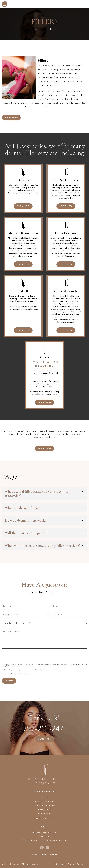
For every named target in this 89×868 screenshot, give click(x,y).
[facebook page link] (42, 848)
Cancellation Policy (45, 818)
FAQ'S (45, 798)
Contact (54, 855)
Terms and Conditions (10, 674)
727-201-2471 (45, 729)
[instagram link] (47, 848)
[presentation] (19, 656)
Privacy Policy (23, 674)
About (44, 855)
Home (37, 29)
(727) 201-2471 (45, 837)
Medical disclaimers (44, 802)
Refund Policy (44, 814)
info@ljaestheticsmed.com (44, 833)
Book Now (11, 118)
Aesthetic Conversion (77, 864)
